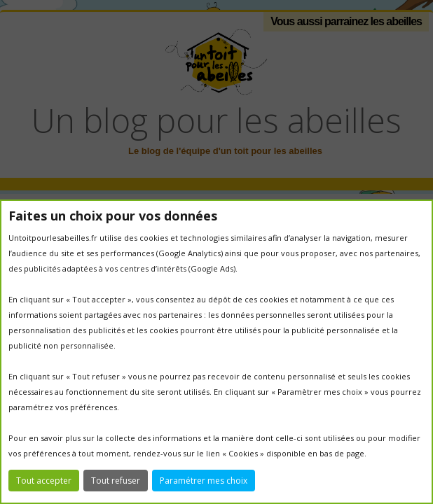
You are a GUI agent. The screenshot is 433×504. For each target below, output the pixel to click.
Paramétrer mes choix (204, 481)
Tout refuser (116, 481)
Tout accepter (44, 481)
